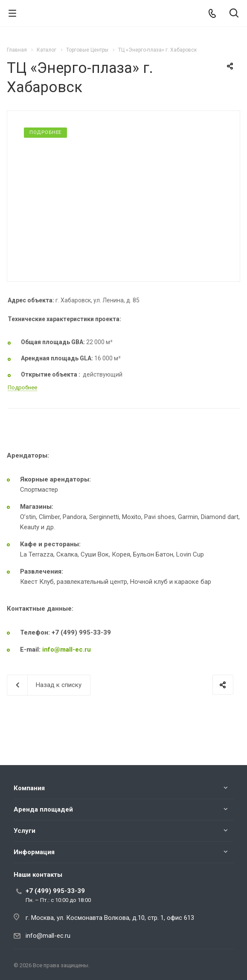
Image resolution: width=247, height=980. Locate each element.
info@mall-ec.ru (67, 649)
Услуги (25, 831)
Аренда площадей (43, 809)
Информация (34, 852)
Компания (29, 788)
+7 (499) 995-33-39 (55, 891)
